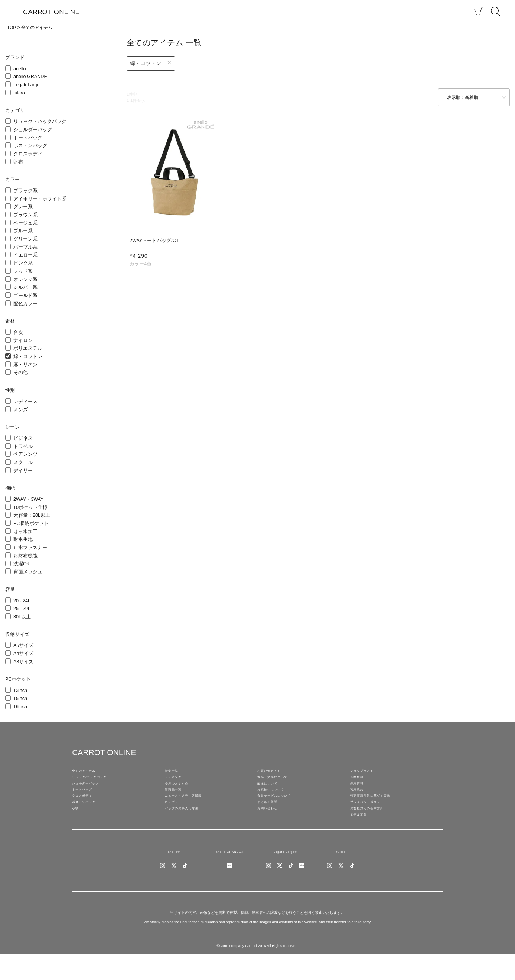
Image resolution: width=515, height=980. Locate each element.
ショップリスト (366, 773)
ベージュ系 (25, 223)
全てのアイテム (37, 28)
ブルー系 (23, 231)
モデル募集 (361, 836)
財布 (18, 162)
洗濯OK (22, 564)
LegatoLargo (27, 85)
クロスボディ (28, 154)
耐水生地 (23, 539)
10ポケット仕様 (30, 507)
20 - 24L (22, 601)
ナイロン (23, 341)
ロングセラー (178, 818)
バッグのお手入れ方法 (187, 828)
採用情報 (359, 791)
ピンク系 (23, 263)
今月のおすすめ (180, 791)
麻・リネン (25, 365)
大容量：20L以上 (32, 515)
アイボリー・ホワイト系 (40, 199)
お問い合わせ (271, 828)
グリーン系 (25, 239)
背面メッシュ (28, 572)
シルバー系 (25, 287)
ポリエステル (28, 348)
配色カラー (25, 304)
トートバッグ (28, 138)
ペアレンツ (25, 454)
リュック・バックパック (40, 122)
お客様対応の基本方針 (372, 828)
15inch (20, 699)
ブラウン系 (25, 215)
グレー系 (23, 207)
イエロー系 (25, 255)
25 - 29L (22, 609)
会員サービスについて (280, 809)
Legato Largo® (285, 876)
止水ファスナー (30, 548)
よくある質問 (271, 818)
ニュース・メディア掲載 (189, 809)
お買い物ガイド (273, 773)
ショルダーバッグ (33, 130)
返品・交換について (277, 781)
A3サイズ (23, 662)
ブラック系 (25, 191)
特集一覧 (174, 773)
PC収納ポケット (31, 523)
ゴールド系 (25, 296)
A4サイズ (23, 654)
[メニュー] (12, 11)
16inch (20, 707)
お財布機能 (25, 556)
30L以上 (22, 617)
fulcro (19, 93)
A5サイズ (23, 645)
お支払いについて (275, 800)
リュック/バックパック (95, 781)
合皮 (18, 332)
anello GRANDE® (230, 876)
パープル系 (25, 247)
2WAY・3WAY (29, 499)
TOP (12, 28)
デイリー (23, 471)
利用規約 (359, 800)
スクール (23, 462)
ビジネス (23, 438)
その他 (21, 373)
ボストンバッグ (30, 146)
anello (20, 69)
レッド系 (23, 271)
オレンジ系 (25, 280)
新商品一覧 (176, 800)
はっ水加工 (25, 532)
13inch (20, 690)
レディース (25, 402)
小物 (76, 828)
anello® (174, 876)
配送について (271, 791)
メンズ (21, 410)
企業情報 (359, 781)
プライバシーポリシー (372, 818)
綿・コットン (28, 357)
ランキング (176, 781)
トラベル (23, 447)
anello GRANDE (30, 77)
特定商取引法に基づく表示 (377, 809)
